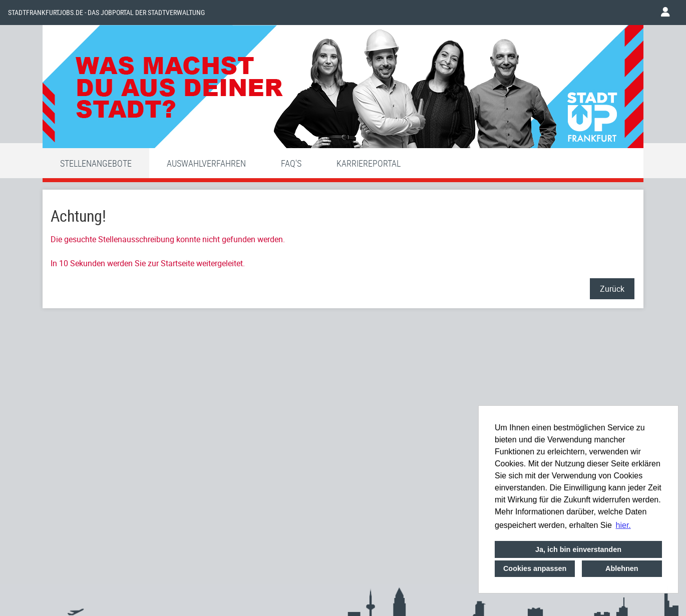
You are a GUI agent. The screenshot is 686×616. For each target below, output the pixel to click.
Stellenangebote (96, 163)
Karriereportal (369, 163)
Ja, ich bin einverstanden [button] (578, 549)
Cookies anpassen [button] (535, 568)
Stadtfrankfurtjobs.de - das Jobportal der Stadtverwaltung (106, 13)
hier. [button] (623, 525)
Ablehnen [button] (622, 568)
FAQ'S (291, 163)
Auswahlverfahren (206, 163)
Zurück (612, 289)
